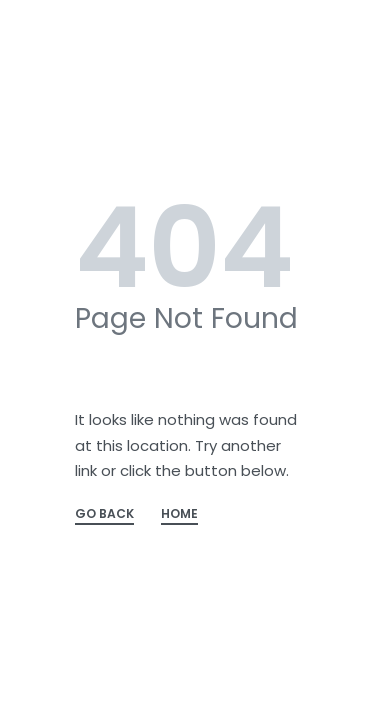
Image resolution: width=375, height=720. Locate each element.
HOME (179, 515)
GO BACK (104, 515)
